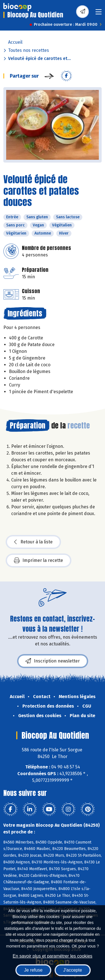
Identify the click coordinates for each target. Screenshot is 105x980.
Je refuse (33, 970)
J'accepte (73, 970)
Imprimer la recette (39, 560)
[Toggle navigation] (99, 14)
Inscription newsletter (53, 661)
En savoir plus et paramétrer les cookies (53, 956)
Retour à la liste (33, 542)
